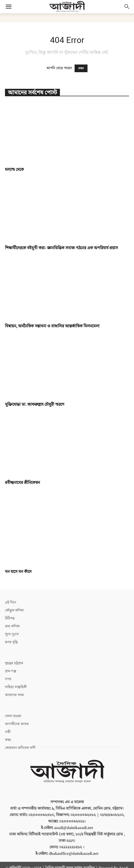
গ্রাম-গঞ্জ (11, 671)
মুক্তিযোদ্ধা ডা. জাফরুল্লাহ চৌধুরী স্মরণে (35, 405)
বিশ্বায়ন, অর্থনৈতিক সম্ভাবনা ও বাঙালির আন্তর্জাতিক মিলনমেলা (52, 326)
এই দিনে (11, 602)
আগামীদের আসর (17, 724)
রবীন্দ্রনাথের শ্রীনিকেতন (22, 483)
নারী (8, 732)
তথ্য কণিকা (12, 626)
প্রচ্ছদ (81, 68)
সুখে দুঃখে (12, 634)
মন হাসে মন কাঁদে (18, 572)
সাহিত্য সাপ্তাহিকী (16, 687)
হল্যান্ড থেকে (14, 170)
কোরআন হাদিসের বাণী (20, 748)
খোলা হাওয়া (13, 716)
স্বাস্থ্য (8, 740)
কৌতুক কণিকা (14, 610)
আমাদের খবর (14, 695)
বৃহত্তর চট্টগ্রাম (14, 663)
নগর (8, 679)
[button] (8, 7)
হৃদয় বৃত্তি (11, 642)
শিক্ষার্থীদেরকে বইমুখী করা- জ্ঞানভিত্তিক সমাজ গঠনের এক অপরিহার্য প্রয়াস (61, 248)
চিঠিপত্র (10, 618)
